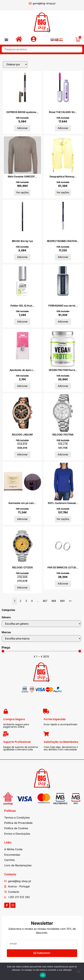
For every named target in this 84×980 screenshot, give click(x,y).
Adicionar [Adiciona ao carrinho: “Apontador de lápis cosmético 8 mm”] (22, 386)
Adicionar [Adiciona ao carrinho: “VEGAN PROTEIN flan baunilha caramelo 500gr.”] (63, 386)
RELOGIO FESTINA (63, 435)
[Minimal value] (41, 651)
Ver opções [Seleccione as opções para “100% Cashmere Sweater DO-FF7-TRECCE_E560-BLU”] (63, 519)
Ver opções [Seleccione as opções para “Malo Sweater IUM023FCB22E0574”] (22, 193)
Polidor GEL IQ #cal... (22, 306)
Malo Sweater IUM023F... (22, 177)
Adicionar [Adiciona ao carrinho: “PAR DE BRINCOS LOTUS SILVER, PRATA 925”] (63, 584)
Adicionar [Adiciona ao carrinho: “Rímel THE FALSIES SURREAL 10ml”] (63, 128)
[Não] (79, 971)
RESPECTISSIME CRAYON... (63, 241)
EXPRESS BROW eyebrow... (22, 112)
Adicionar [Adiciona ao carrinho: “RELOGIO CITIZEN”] (22, 588)
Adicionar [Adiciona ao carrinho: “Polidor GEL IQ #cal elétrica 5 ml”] (22, 322)
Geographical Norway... (63, 177)
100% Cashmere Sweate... (63, 503)
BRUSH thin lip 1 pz (22, 241)
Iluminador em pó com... (22, 503)
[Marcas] (41, 638)
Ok (43, 975)
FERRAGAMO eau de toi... (63, 306)
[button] (6, 40)
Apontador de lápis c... (22, 370)
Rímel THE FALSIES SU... (63, 112)
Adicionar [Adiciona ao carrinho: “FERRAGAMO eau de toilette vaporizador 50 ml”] (63, 322)
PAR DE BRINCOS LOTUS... (63, 567)
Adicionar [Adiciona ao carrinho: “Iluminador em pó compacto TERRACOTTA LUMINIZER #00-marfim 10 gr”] (22, 519)
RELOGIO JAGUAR (22, 435)
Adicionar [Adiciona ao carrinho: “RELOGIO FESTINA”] (63, 455)
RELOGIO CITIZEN (22, 567)
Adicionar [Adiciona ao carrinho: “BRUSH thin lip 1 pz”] (22, 257)
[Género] (41, 624)
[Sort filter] (15, 64)
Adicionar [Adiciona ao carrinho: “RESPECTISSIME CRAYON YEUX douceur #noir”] (63, 257)
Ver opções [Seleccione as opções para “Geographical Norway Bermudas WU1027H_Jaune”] (63, 193)
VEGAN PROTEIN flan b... (63, 370)
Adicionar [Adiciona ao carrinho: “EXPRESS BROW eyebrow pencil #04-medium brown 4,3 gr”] (22, 128)
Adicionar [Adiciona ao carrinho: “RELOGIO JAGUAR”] (22, 455)
